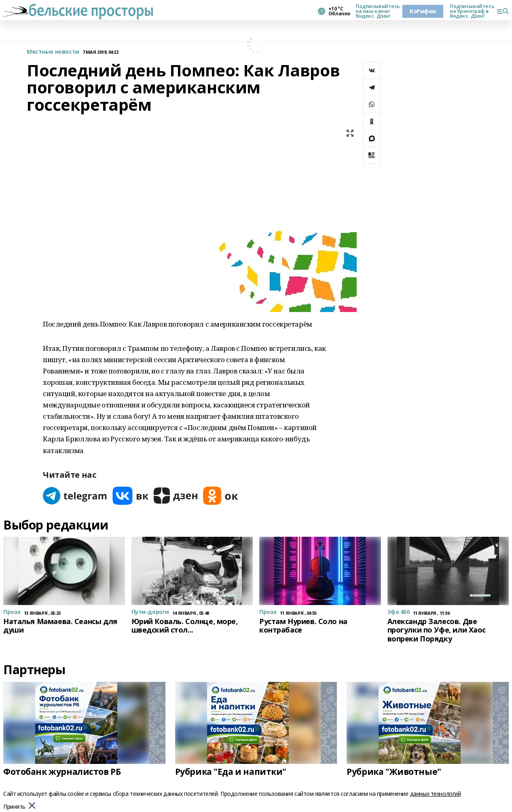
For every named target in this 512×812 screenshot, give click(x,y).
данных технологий (436, 794)
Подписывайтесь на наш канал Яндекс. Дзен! (376, 11)
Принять (14, 807)
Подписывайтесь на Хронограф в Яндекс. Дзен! (470, 11)
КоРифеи (423, 11)
